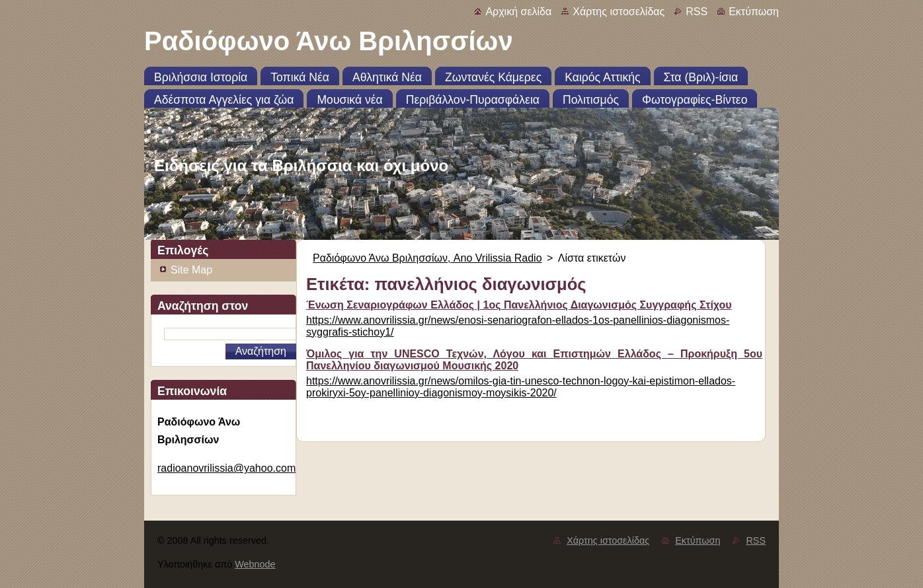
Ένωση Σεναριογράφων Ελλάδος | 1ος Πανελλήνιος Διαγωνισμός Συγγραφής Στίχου (519, 305)
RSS (697, 12)
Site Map (191, 270)
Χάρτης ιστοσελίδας (619, 12)
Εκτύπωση (754, 12)
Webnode (255, 564)
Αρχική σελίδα (518, 12)
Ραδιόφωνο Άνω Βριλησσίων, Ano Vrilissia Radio (427, 258)
